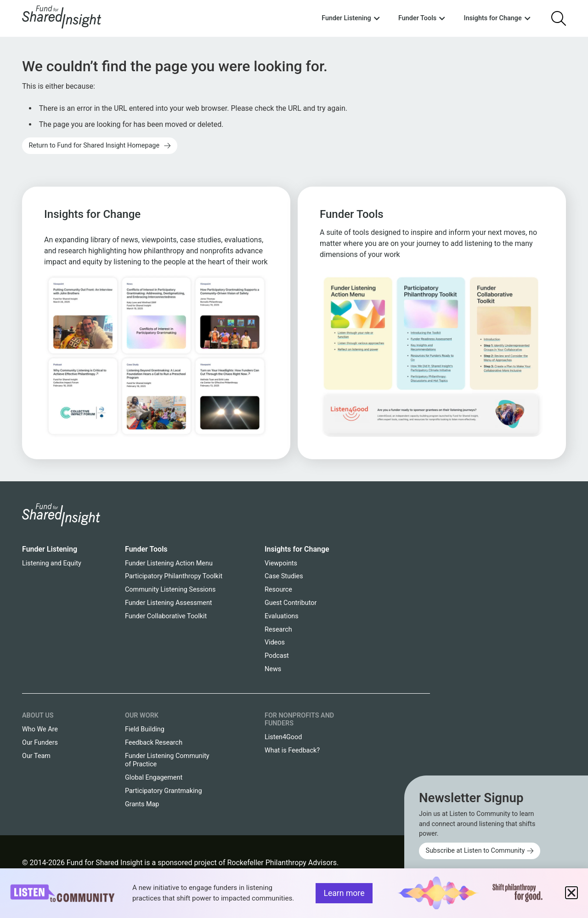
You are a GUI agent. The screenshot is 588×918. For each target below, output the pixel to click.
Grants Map (142, 804)
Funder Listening (50, 549)
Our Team (36, 756)
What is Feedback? (292, 750)
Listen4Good (283, 737)
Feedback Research (154, 743)
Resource (278, 590)
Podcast (277, 656)
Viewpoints (281, 563)
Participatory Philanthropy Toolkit (174, 576)
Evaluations (282, 616)
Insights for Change (297, 549)
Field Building (145, 729)
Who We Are (40, 729)
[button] (571, 893)
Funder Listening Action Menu (169, 563)
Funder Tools (146, 549)
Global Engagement (154, 778)
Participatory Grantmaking (164, 791)
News (273, 669)
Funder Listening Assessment (169, 603)
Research (278, 630)
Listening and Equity (52, 563)
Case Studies (284, 576)
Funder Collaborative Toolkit (166, 616)
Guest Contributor (291, 603)
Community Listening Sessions (170, 590)
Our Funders (40, 743)
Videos (275, 642)
